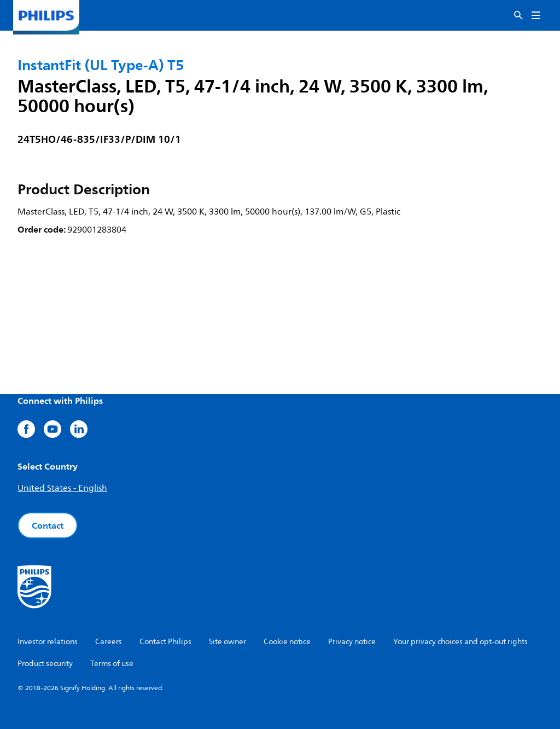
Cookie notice (287, 642)
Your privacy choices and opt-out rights (460, 642)
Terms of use (112, 664)
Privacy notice (352, 642)
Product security (45, 664)
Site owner (227, 642)
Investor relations (48, 642)
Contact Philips (165, 642)
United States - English (62, 488)
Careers (109, 642)
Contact (48, 525)
